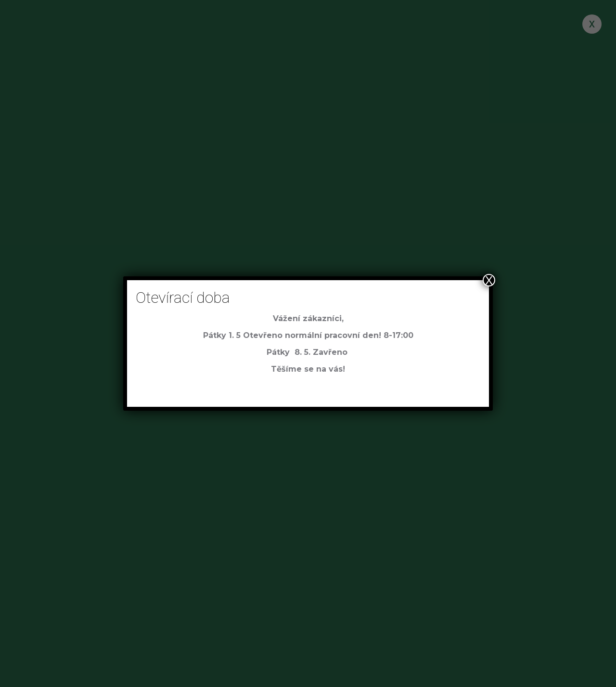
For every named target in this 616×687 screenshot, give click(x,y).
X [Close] (489, 280)
